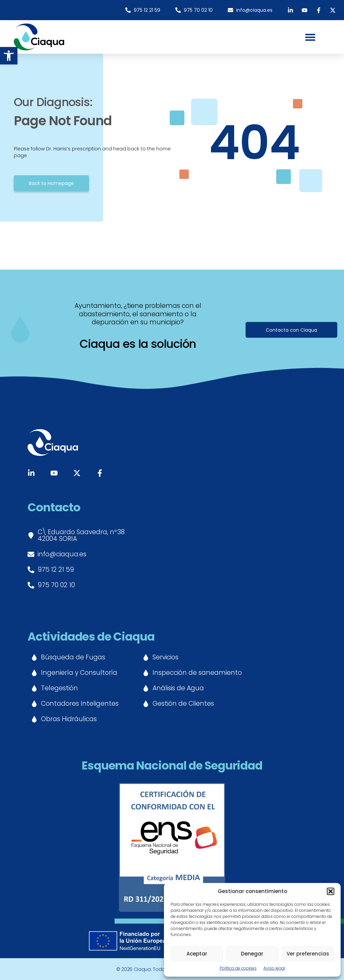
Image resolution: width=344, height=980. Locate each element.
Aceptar (197, 954)
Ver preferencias (308, 954)
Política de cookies (238, 968)
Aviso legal (274, 968)
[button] (9, 56)
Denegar (252, 954)
